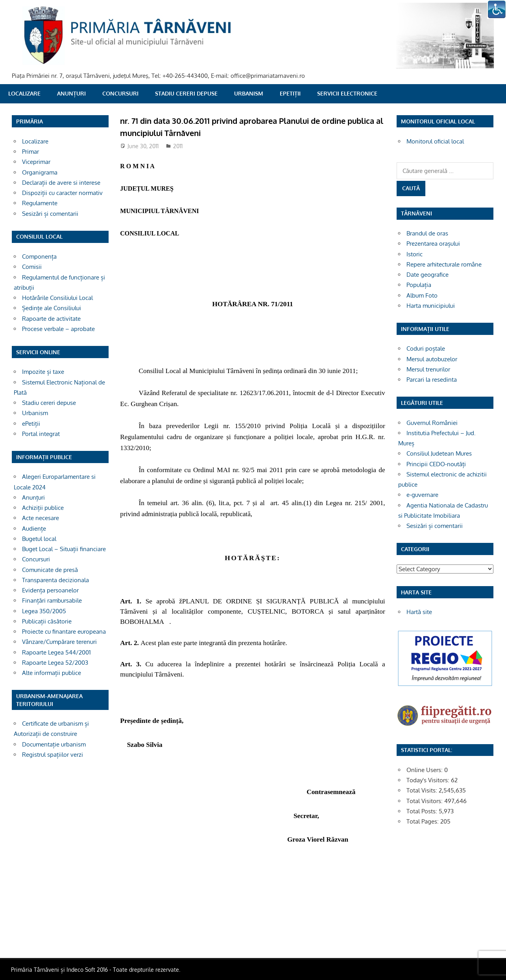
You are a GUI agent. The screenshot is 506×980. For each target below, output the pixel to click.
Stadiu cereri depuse (186, 93)
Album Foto (422, 295)
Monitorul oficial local (435, 141)
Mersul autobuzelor (432, 359)
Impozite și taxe (43, 372)
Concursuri (120, 93)
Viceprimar (36, 162)
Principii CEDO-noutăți (436, 464)
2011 (178, 146)
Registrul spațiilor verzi (53, 755)
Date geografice (428, 275)
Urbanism (249, 93)
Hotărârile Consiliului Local (57, 298)
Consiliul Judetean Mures (439, 453)
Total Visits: (423, 790)
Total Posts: (423, 811)
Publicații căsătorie (47, 621)
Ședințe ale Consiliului (52, 308)
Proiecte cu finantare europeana (64, 632)
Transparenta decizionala (55, 580)
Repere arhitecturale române (444, 264)
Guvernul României (432, 423)
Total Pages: (423, 821)
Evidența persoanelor (50, 590)
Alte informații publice (52, 673)
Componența (39, 256)
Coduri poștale (426, 348)
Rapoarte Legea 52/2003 (55, 663)
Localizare (24, 93)
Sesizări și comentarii (50, 214)
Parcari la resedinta (432, 380)
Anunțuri (71, 93)
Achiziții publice (43, 508)
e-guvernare (422, 495)
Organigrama (40, 172)
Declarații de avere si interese (61, 183)
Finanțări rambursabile (52, 600)
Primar (30, 152)
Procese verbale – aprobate (58, 329)
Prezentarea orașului (433, 244)
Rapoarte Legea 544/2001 (56, 652)
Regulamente (40, 203)
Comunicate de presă (50, 570)
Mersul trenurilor (428, 369)
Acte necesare (41, 518)
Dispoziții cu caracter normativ (62, 193)
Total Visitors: (425, 801)
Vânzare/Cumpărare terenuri (59, 642)
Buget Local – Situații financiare (64, 549)
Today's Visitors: (429, 780)
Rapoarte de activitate (51, 319)
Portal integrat (41, 434)
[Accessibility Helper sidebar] (497, 9)
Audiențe (34, 529)
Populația (419, 285)
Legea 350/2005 (44, 611)
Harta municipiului (431, 306)
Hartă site (419, 612)
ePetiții (290, 93)
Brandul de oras (427, 233)
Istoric (415, 254)
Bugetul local (39, 539)
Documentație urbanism (54, 744)
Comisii (32, 267)
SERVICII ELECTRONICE (347, 93)
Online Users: (425, 770)
